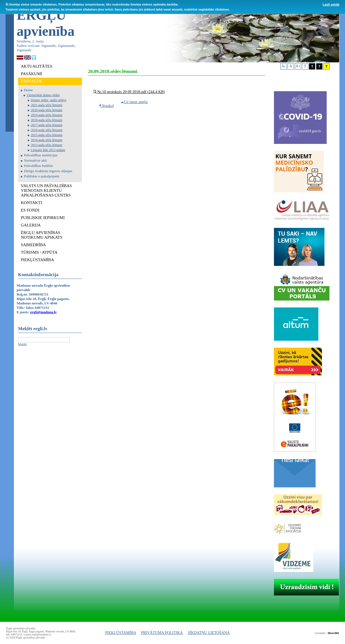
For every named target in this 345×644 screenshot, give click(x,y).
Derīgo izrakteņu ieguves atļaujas (48, 171)
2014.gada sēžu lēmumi (47, 140)
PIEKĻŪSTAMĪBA (121, 633)
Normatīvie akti (36, 160)
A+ (298, 66)
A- (284, 66)
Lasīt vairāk (331, 4)
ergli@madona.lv (44, 312)
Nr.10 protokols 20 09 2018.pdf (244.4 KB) (129, 92)
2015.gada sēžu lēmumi (47, 135)
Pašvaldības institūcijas (41, 155)
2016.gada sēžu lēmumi (47, 130)
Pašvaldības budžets (39, 166)
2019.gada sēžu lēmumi (47, 115)
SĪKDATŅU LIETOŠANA (209, 633)
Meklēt (22, 344)
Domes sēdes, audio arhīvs (49, 100)
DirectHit (333, 633)
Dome (29, 90)
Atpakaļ (106, 106)
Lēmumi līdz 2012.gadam (48, 150)
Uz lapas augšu (134, 102)
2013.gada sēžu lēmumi (47, 145)
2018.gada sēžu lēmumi (47, 120)
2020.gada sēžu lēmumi (47, 110)
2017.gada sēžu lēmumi (47, 125)
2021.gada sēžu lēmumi (47, 105)
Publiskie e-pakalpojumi (42, 176)
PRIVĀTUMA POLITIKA (162, 633)
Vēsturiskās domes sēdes (43, 95)
